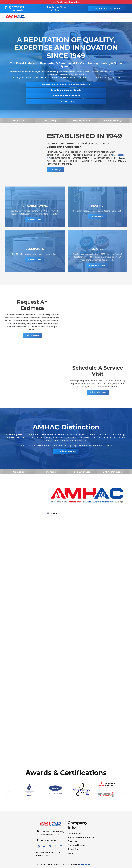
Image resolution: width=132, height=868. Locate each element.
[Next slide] (123, 792)
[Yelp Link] (55, 846)
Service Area (74, 849)
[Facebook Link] (39, 846)
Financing (72, 841)
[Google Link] (50, 846)
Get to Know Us (75, 833)
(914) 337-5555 (14, 7)
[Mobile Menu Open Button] (125, 17)
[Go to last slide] (9, 792)
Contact (71, 853)
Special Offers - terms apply (81, 837)
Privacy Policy (85, 864)
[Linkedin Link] (61, 846)
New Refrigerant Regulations (66, 2)
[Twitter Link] (44, 846)
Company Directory (77, 845)
